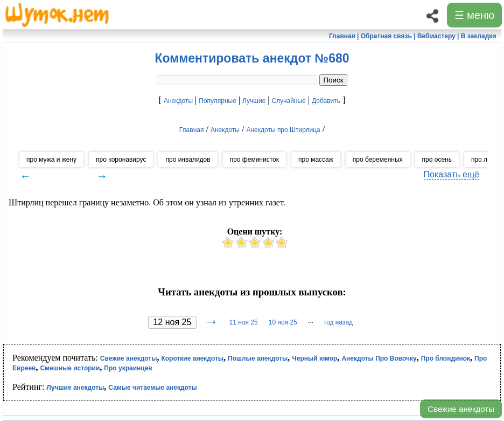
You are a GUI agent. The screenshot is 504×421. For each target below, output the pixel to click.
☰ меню (474, 15)
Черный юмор (314, 358)
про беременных (378, 160)
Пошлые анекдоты (258, 358)
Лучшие (254, 101)
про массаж (316, 160)
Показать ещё (451, 174)
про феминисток (254, 160)
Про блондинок (446, 358)
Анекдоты (178, 101)
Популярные (218, 101)
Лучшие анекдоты (75, 388)
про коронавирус (121, 160)
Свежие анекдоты (461, 409)
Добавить (326, 101)
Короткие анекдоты (192, 358)
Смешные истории (70, 368)
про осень (437, 160)
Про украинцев (128, 368)
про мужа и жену (51, 160)
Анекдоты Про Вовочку (379, 358)
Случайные (289, 101)
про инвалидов (188, 160)
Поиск (334, 80)
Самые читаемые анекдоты (153, 388)
